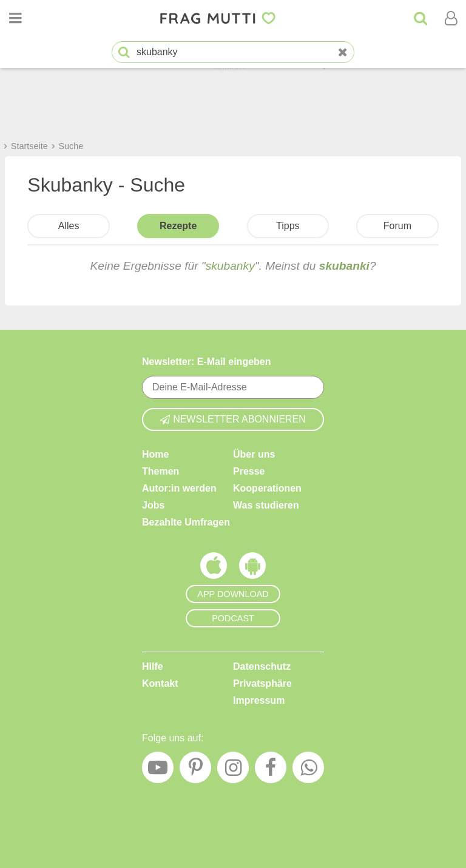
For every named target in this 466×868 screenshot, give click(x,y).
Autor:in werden (179, 488)
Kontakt (160, 683)
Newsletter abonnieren (233, 419)
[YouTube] (158, 770)
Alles (69, 226)
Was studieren (266, 505)
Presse (249, 471)
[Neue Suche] (343, 52)
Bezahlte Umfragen (186, 522)
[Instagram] (233, 770)
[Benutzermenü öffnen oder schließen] (451, 18)
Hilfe (153, 666)
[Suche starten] (124, 52)
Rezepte (178, 226)
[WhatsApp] (308, 770)
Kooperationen (267, 488)
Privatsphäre (262, 683)
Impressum (259, 700)
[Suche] (420, 18)
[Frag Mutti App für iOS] (214, 569)
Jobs (153, 505)
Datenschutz (262, 666)
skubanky (230, 266)
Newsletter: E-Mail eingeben (207, 362)
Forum (397, 226)
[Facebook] (271, 770)
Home (155, 454)
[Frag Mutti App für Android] (252, 569)
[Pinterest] (195, 770)
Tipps (288, 226)
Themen (160, 471)
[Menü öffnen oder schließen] (15, 18)
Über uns (254, 454)
